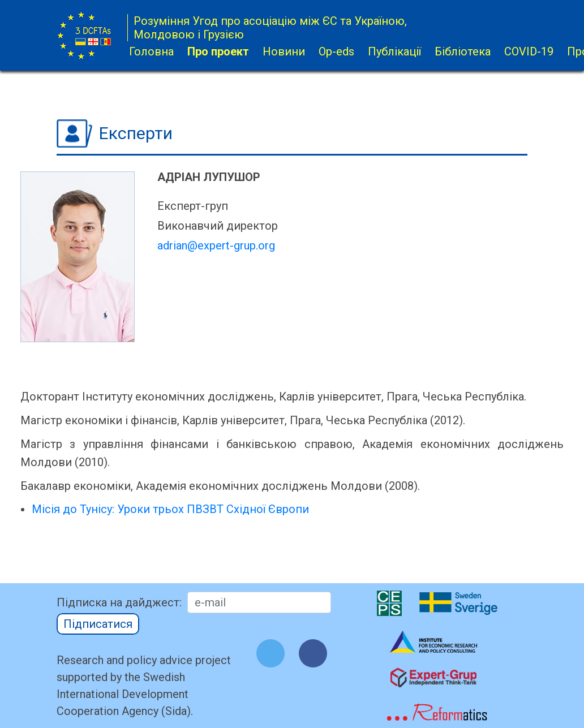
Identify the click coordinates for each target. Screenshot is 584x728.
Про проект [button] (218, 51)
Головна (151, 51)
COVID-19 (529, 51)
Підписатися (98, 624)
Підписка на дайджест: (119, 602)
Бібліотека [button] (463, 51)
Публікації (394, 51)
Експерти (136, 133)
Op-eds (336, 51)
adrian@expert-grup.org (216, 245)
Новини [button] (284, 51)
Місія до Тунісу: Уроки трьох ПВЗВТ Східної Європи (170, 509)
